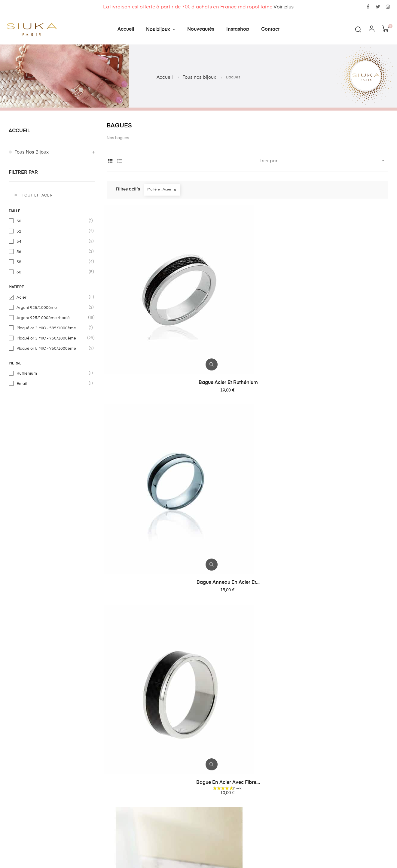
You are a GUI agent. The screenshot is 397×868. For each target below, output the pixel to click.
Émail (52, 384)
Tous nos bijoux (32, 152)
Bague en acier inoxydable (345, 571)
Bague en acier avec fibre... (345, 310)
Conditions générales (193, 818)
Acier (52, 297)
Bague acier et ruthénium (150, 310)
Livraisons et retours (192, 807)
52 (52, 231)
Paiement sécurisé (190, 829)
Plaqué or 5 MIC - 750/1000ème (52, 349)
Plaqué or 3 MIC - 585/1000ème (52, 328)
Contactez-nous (187, 796)
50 (52, 221)
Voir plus (284, 7)
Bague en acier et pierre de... (247, 440)
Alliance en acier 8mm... (247, 698)
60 (52, 272)
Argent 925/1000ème (52, 308)
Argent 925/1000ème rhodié (52, 318)
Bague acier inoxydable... (247, 571)
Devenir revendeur (190, 850)
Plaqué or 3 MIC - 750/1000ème (52, 338)
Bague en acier (345, 440)
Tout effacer (33, 195)
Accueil (19, 131)
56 (52, 252)
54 (52, 242)
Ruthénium (52, 373)
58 (52, 262)
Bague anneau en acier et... (247, 310)
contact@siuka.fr (289, 795)
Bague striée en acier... (150, 571)
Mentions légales (188, 840)
